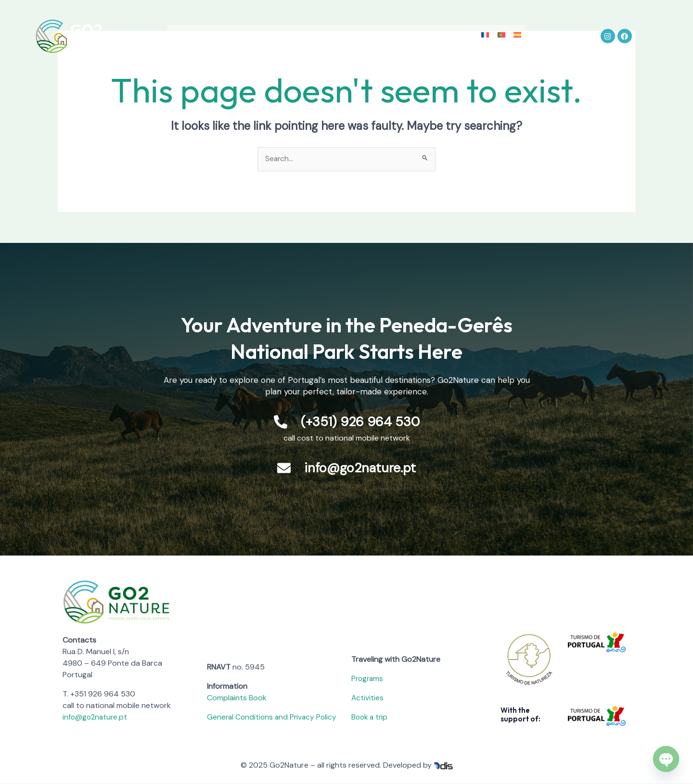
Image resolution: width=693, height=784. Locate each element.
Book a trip (371, 717)
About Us (175, 28)
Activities (284, 28)
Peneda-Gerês (230, 28)
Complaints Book (237, 698)
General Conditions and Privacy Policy (274, 717)
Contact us (472, 28)
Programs (368, 679)
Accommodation (342, 28)
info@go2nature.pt (96, 717)
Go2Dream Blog (411, 28)
